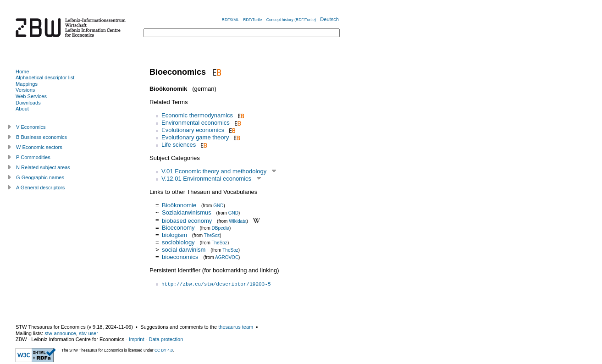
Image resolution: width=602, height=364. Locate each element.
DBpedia (221, 228)
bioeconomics (180, 257)
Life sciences (179, 145)
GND (218, 206)
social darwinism (184, 250)
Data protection (166, 339)
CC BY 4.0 (164, 350)
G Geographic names (40, 177)
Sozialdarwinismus (187, 212)
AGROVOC (227, 257)
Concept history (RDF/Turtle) (291, 20)
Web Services (31, 96)
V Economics (31, 127)
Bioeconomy (178, 228)
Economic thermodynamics (197, 115)
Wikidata (237, 221)
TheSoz (212, 235)
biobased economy (187, 220)
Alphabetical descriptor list (45, 77)
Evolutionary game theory (195, 137)
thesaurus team (236, 327)
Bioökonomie (179, 205)
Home (22, 72)
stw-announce (60, 333)
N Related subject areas (43, 167)
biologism (174, 235)
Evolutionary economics (193, 130)
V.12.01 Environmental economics (206, 179)
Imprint (137, 339)
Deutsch (329, 19)
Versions (25, 90)
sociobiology (178, 242)
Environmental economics (196, 123)
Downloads (28, 103)
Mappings (27, 84)
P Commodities (33, 157)
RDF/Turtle (252, 20)
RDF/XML (230, 20)
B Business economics (41, 137)
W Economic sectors (39, 147)
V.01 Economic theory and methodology (214, 171)
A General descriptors (40, 188)
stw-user (88, 333)
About (22, 109)
